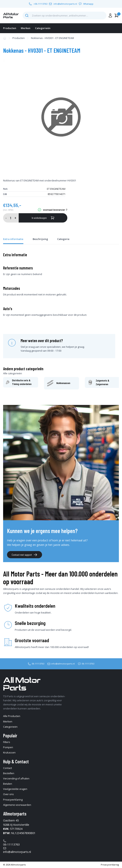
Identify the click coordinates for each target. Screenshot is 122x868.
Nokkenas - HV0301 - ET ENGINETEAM (52, 38)
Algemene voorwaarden (17, 805)
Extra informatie (13, 239)
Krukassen (9, 752)
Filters (7, 742)
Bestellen (9, 773)
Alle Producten (12, 716)
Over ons (8, 794)
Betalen (8, 784)
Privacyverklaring (13, 800)
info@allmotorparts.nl (65, 4)
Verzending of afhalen (16, 778)
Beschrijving (40, 239)
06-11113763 (38, 664)
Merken (26, 28)
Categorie (63, 239)
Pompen (8, 747)
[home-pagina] (11, 16)
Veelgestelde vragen (15, 789)
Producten (10, 28)
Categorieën (43, 28)
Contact (7, 768)
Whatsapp (88, 4)
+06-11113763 (40, 4)
